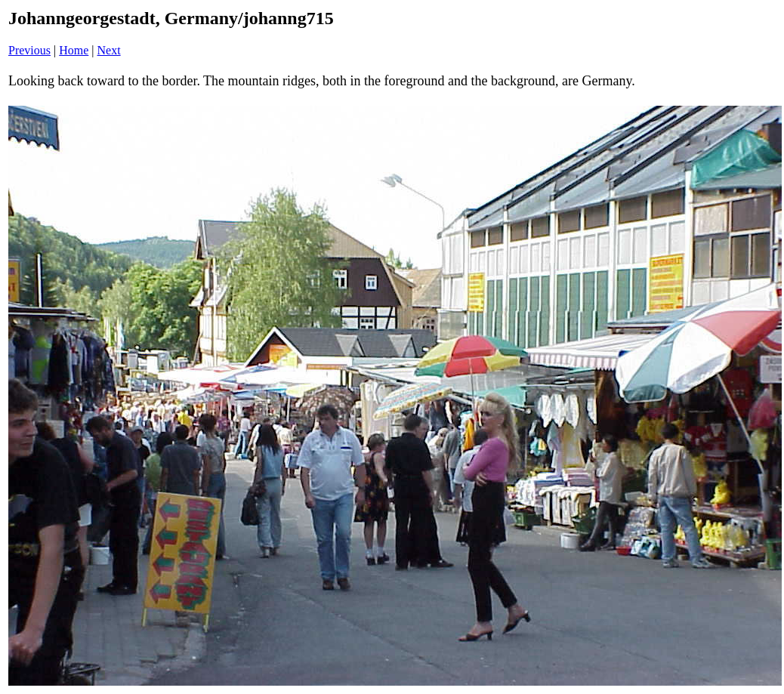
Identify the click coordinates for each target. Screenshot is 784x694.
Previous (29, 50)
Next (109, 50)
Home (74, 50)
